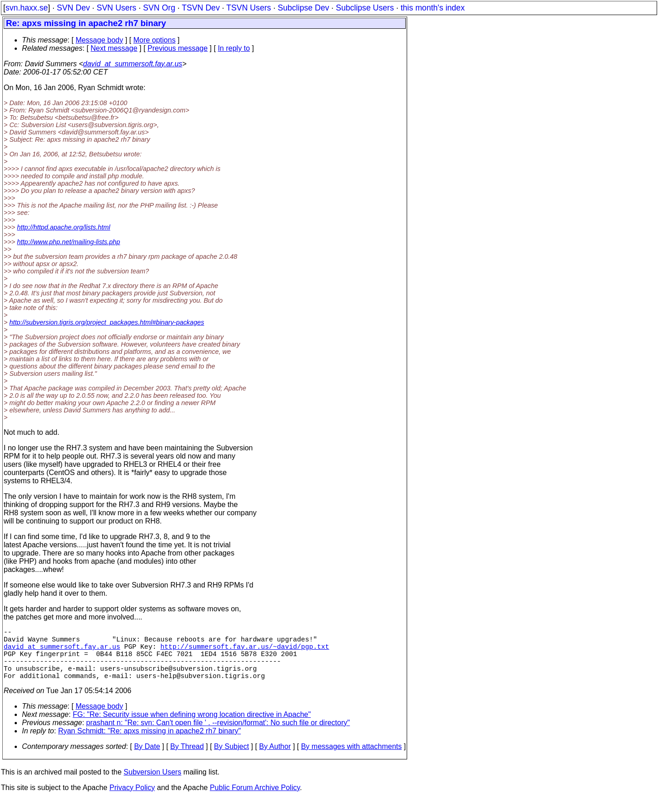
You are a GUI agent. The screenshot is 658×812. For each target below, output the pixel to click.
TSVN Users (249, 8)
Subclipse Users (365, 8)
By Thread (187, 759)
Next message (114, 48)
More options (155, 40)
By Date (147, 759)
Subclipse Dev (303, 8)
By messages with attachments (352, 759)
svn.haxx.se (27, 8)
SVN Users (116, 8)
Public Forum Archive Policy (255, 800)
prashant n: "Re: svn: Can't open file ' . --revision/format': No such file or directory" (218, 735)
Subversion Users (153, 785)
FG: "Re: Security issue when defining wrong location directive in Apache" (192, 727)
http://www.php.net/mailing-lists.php (69, 242)
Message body (99, 40)
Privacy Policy (132, 800)
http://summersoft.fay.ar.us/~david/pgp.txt (245, 652)
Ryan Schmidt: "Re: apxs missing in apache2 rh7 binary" (149, 744)
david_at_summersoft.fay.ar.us (133, 64)
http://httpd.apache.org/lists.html (64, 227)
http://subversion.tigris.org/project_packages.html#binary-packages (106, 322)
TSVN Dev (201, 8)
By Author (275, 759)
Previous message (178, 48)
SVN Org (159, 8)
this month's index (433, 8)
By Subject (231, 759)
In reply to (234, 48)
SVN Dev (73, 8)
